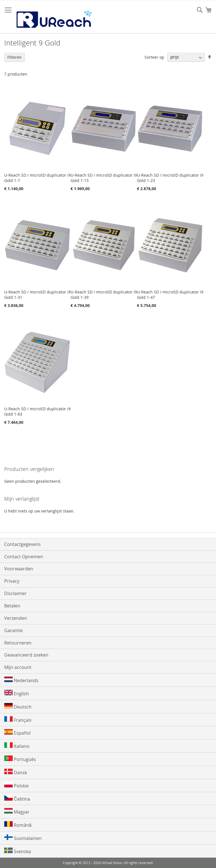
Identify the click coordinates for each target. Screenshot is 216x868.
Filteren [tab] (14, 57)
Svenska (18, 851)
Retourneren (18, 643)
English (17, 693)
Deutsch (18, 706)
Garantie (13, 630)
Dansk (16, 772)
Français (18, 720)
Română (18, 825)
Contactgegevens (22, 544)
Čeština (17, 798)
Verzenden (16, 618)
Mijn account (18, 667)
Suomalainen (23, 838)
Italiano (17, 746)
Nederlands (21, 680)
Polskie (16, 785)
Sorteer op (154, 57)
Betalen (12, 606)
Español (17, 733)
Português (20, 759)
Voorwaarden (19, 569)
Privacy (12, 581)
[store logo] (54, 17)
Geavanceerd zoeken (26, 655)
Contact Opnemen (24, 557)
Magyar (17, 811)
